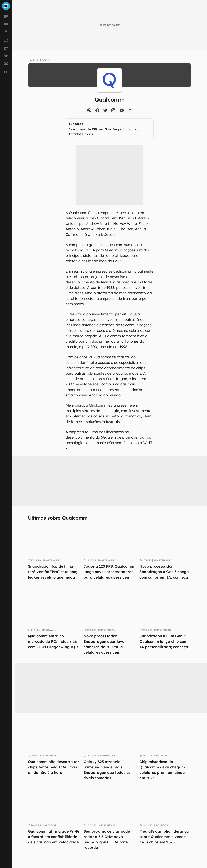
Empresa (45, 60)
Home (32, 60)
